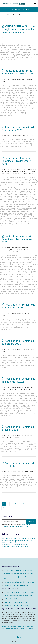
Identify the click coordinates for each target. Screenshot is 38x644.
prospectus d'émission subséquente (24, 290)
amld (22, 527)
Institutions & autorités (7, 116)
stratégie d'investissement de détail (10, 405)
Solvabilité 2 (5, 527)
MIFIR (1, 51)
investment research (9, 288)
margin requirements (9, 184)
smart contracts (33, 355)
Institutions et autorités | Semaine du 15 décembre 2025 (17, 161)
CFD (8, 85)
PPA (7, 97)
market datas (7, 56)
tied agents (21, 100)
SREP (1, 90)
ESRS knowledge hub (12, 283)
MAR (33, 179)
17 (24, 504)
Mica (24, 404)
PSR (24, 410)
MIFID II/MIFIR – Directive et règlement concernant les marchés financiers (18, 29)
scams (2, 218)
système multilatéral (21, 52)
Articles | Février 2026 (9, 543)
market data (22, 87)
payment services (23, 402)
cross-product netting (6, 414)
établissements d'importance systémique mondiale (15, 269)
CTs (19, 107)
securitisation (32, 184)
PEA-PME (20, 481)
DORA (9, 89)
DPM (10, 189)
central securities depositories (16, 264)
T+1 (24, 94)
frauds (32, 216)
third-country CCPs (26, 357)
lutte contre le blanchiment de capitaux (11, 261)
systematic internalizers (16, 364)
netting (11, 400)
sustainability (23, 188)
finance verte (27, 179)
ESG (20, 193)
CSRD (24, 261)
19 (34, 504)
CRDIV (33, 178)
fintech (17, 527)
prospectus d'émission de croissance (11, 291)
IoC (8, 281)
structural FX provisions (7, 211)
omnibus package (11, 362)
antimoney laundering (21, 266)
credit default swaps (23, 476)
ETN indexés (26, 412)
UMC (18, 398)
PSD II (14, 271)
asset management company (8, 201)
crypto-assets (4, 400)
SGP (16, 181)
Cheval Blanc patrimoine (7, 213)
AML (5, 256)
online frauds (8, 218)
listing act (24, 141)
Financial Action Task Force (28, 286)
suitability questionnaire (19, 102)
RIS (28, 407)
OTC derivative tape (20, 220)
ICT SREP (29, 111)
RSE (23, 193)
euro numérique (10, 268)
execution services (32, 288)
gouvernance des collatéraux (8, 145)
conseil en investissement (11, 44)
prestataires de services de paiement (11, 194)
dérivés (7, 402)
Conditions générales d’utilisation (23, 627)
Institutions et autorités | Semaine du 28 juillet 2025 (19, 574)
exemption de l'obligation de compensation (16, 106)
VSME (25, 407)
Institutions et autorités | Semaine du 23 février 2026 (17, 72)
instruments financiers (14, 47)
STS (1, 184)
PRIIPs (25, 140)
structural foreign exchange (22, 216)
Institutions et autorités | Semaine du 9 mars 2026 (18, 539)
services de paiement (11, 397)
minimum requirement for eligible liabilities (17, 207)
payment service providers (8, 203)
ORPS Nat (19, 94)
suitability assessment (10, 90)
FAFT (1, 288)
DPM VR (11, 216)
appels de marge (22, 210)
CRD (27, 87)
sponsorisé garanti (31, 211)
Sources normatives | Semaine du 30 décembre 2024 (20, 582)
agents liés (29, 100)
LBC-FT (15, 481)
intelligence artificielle (31, 183)
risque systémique (24, 258)
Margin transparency (15, 323)
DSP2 (18, 179)
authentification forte (12, 191)
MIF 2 (28, 49)
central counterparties (6, 357)
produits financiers (21, 441)
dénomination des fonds (13, 206)
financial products (13, 445)
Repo (19, 141)
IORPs (18, 203)
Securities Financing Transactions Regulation (13, 111)
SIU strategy (23, 482)
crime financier (4, 285)
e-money (16, 393)
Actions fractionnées (22, 484)
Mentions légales (7, 627)
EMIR (14, 85)
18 (29, 504)
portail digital (32, 283)
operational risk (12, 198)
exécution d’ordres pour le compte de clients (13, 46)
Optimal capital (26, 280)
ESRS (5, 276)
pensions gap (15, 326)
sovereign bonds (5, 92)
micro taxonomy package (18, 215)
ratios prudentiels (9, 181)
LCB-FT (28, 264)
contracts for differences (11, 87)
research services (21, 288)
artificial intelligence (13, 188)
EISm (34, 269)
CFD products (23, 99)
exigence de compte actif (25, 109)
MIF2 (13, 189)
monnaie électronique (14, 395)
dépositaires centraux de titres (24, 256)
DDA (5, 319)
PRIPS (19, 140)
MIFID (35, 49)
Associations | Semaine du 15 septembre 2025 (18, 380)
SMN (25, 263)
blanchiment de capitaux (29, 259)
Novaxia (23, 198)
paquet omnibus (13, 409)
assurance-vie (10, 183)
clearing (25, 321)
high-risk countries (15, 285)
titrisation (3, 183)
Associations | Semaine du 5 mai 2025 (18, 465)
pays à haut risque (26, 285)
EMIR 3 (14, 94)
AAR (9, 97)
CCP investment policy (11, 100)
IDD (11, 319)
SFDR (26, 193)
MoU (19, 198)
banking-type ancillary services (22, 218)
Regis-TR (35, 100)
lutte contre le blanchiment (17, 477)
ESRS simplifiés (26, 281)
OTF (28, 51)
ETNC (21, 448)
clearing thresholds (13, 99)
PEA (6, 445)
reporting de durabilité (29, 271)
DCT (13, 256)
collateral (33, 85)
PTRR (30, 87)
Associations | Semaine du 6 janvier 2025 (16, 585)
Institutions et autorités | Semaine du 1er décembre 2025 (17, 239)
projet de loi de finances (25, 324)
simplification (27, 361)
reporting (24, 395)
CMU (15, 398)
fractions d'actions (11, 448)
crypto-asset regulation (15, 412)
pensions (25, 194)
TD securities (10, 486)
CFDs (16, 109)
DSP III (2, 407)
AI (29, 194)
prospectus (11, 258)
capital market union (26, 398)
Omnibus (20, 361)
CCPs (5, 85)
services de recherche (6, 143)
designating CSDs (8, 220)
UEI (26, 278)
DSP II (11, 271)
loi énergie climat (24, 445)
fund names (24, 206)
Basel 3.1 (33, 412)
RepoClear (23, 203)
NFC (10, 94)
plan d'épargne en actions (24, 479)
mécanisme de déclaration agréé (16, 49)
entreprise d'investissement (27, 44)
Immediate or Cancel (15, 281)
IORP (22, 184)
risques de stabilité (29, 213)
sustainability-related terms (26, 201)
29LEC (31, 445)
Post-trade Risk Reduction (18, 92)
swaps (25, 319)
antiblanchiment (11, 259)
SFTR (1, 87)
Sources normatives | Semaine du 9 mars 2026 (17, 541)
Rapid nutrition (25, 104)
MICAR (21, 407)
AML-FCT (22, 278)
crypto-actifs (14, 402)
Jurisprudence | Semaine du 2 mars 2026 (15, 545)
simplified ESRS (12, 280)
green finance (26, 400)
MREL (20, 191)
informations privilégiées (21, 196)
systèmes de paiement (21, 189)
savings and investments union (16, 276)
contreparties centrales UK (17, 221)
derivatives (13, 179)
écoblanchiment (33, 199)
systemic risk (32, 266)
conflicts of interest (12, 199)
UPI (28, 441)
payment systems (20, 211)
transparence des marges (29, 323)
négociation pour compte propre (16, 51)
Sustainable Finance (16, 186)
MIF (19, 54)
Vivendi (19, 280)
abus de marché (8, 178)
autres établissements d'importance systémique (16, 273)
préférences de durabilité (15, 321)
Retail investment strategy (23, 205)
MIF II (31, 49)
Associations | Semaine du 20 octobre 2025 (18, 342)
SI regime (14, 361)
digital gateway (23, 283)
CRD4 (29, 178)
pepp (33, 319)
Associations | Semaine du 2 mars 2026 (15, 547)
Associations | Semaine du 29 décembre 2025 (18, 129)
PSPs (29, 210)
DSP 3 (6, 407)
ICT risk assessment (6, 102)
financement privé (5, 215)
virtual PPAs (10, 109)
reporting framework (12, 193)
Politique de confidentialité (10, 629)
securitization (26, 191)
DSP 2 (18, 259)
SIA (18, 448)
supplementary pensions (7, 324)
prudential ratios (23, 199)
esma (24, 525)
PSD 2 (16, 258)
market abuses (32, 193)
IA (20, 184)
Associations (23, 147)
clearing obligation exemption (14, 106)
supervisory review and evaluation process (23, 89)
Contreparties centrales (20, 178)
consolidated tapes (12, 359)
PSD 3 (13, 407)
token (12, 527)
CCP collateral (33, 90)
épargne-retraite (5, 186)
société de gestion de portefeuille (28, 181)
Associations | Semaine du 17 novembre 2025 (18, 306)
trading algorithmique (11, 54)
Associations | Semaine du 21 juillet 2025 (18, 428)
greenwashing (30, 198)
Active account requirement (14, 95)
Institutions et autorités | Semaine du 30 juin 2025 (19, 570)
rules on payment (31, 143)
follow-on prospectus (6, 290)
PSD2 (17, 184)
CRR (11, 85)
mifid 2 (30, 140)
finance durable (19, 183)
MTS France (19, 263)
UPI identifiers (11, 450)
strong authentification (7, 196)
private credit (24, 208)
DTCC (31, 484)
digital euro (33, 268)
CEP (19, 104)
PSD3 (10, 407)
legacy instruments (23, 90)
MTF (5, 51)
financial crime (4, 271)
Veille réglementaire (29, 114)
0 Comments (13, 59)
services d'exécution (19, 143)
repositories (31, 141)
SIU (26, 276)
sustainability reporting (22, 268)
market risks (29, 404)
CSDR (7, 179)
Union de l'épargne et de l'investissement (16, 277)
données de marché (27, 54)
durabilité (33, 194)
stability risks (18, 213)
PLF (16, 324)
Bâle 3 (11, 398)
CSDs (26, 184)
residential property (6, 112)
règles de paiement (11, 141)
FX (31, 210)
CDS (25, 481)
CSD (4, 179)
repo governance (22, 145)
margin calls (13, 210)
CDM (20, 359)
